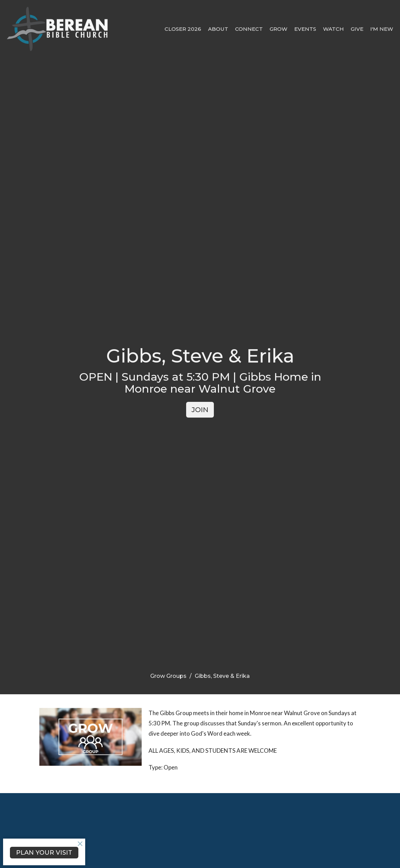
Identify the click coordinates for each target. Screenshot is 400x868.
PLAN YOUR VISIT (44, 853)
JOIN (200, 410)
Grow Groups (168, 676)
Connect (249, 29)
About (218, 29)
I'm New (382, 29)
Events (305, 29)
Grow (279, 29)
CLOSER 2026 (183, 29)
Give (357, 29)
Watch (333, 29)
